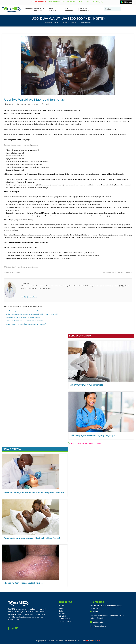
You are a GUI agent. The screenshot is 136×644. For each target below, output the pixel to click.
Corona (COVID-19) (66, 621)
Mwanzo (55, 23)
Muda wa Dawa (65, 619)
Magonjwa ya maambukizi (28, 104)
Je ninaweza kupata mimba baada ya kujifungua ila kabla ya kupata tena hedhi (32, 314)
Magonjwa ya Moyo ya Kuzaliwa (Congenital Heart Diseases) (26, 324)
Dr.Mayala (10, 104)
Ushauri (62, 606)
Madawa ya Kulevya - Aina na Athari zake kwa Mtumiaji (24, 321)
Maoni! (46, 104)
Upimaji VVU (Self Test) (76, 2)
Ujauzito (62, 614)
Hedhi (61, 611)
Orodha (61, 608)
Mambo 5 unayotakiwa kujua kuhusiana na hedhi (22, 311)
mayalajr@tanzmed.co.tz (29, 297)
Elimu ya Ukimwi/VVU (57, 2)
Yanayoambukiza (86, 23)
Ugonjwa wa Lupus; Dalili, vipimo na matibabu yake (23, 318)
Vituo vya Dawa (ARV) (95, 2)
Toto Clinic (63, 616)
